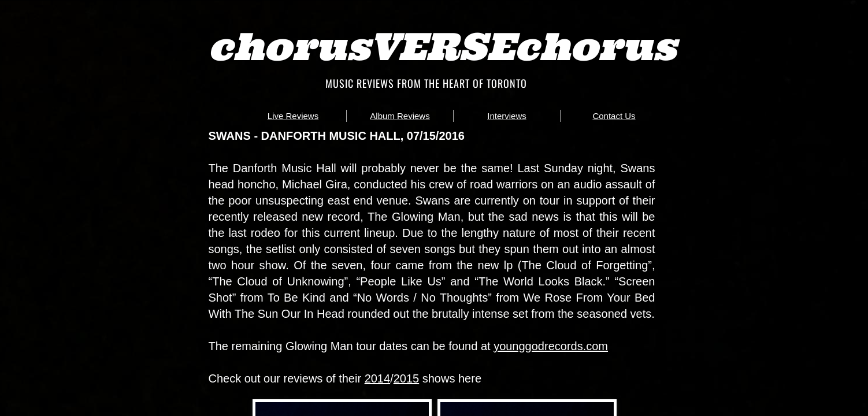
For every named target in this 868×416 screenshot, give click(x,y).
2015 (407, 378)
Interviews (507, 116)
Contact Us (614, 116)
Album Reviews (400, 116)
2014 (378, 378)
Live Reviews (293, 116)
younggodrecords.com (551, 346)
